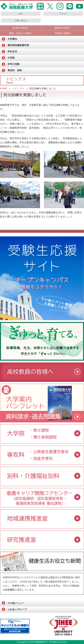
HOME (4, 88)
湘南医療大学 (42, 642)
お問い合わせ (21, 21)
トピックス (18, 88)
